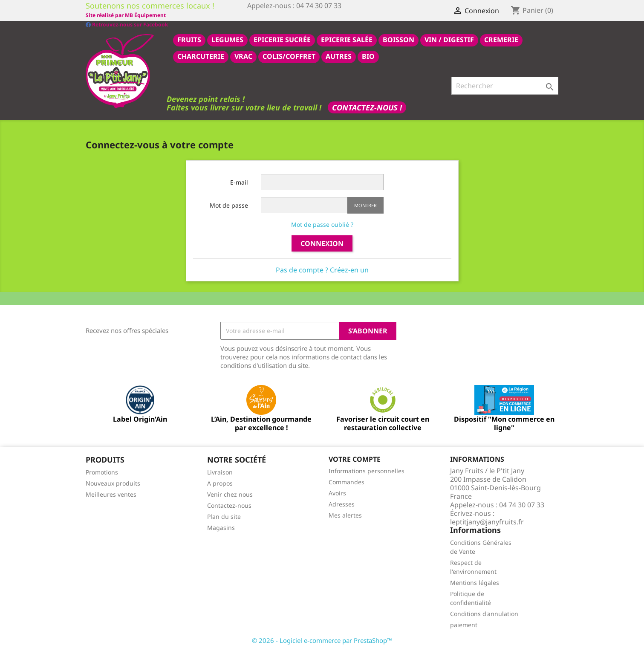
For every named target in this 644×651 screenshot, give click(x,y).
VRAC (243, 56)
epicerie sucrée (282, 39)
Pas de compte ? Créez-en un (322, 269)
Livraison (220, 472)
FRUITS (189, 39)
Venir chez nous (230, 494)
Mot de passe (229, 205)
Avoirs (337, 493)
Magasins (221, 527)
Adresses (342, 504)
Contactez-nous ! (367, 107)
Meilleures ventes (111, 494)
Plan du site (224, 516)
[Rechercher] (505, 85)
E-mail (239, 182)
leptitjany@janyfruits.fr (487, 521)
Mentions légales (475, 582)
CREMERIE (501, 39)
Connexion (322, 243)
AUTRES (339, 56)
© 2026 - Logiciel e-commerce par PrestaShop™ (322, 640)
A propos (220, 483)
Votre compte (355, 459)
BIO (368, 56)
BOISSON (399, 39)
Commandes (347, 482)
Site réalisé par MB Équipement (287, 15)
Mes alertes (345, 515)
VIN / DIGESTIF (449, 39)
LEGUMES (227, 39)
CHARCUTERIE (201, 56)
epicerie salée (347, 39)
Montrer (365, 205)
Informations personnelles (367, 470)
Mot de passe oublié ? (322, 224)
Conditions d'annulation (484, 613)
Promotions (102, 472)
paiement (464, 624)
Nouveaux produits (113, 483)
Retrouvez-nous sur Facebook (127, 15)
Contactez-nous (229, 505)
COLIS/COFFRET (289, 56)
